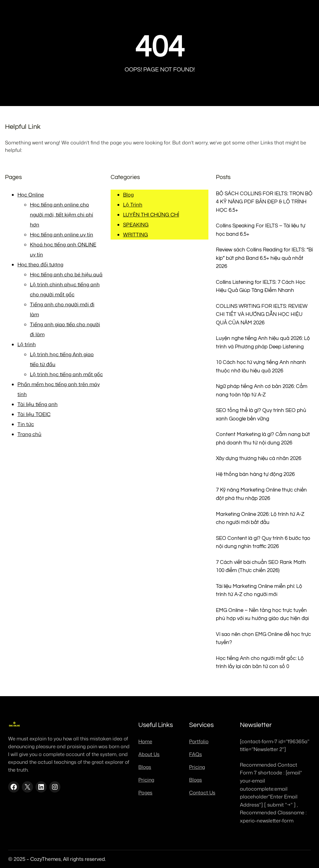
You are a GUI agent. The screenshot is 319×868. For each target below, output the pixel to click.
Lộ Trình (133, 205)
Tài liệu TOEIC (34, 414)
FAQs (195, 754)
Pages (145, 793)
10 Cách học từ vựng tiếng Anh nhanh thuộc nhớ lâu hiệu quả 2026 (261, 366)
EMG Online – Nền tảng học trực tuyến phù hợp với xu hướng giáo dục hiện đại (262, 614)
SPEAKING (136, 225)
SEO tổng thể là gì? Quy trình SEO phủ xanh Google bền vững (261, 415)
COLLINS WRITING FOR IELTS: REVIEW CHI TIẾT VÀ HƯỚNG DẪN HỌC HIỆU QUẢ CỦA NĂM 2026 (262, 314)
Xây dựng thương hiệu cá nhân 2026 (259, 458)
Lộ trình (27, 344)
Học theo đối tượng (40, 264)
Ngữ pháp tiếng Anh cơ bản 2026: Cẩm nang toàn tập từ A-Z (262, 390)
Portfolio (199, 741)
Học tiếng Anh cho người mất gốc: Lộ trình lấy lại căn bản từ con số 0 (260, 662)
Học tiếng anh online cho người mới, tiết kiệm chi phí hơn (62, 215)
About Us (149, 754)
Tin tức (26, 424)
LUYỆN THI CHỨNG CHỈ (151, 215)
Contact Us (202, 793)
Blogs (145, 767)
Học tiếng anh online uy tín (62, 235)
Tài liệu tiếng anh (38, 404)
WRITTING (136, 235)
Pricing (146, 780)
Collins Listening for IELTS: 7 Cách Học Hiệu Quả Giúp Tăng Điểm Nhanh (261, 286)
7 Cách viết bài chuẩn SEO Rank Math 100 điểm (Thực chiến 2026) (261, 566)
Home (145, 741)
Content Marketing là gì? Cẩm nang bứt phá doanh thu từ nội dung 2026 (263, 439)
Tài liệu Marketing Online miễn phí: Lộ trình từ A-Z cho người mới (259, 590)
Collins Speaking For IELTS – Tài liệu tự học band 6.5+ (261, 230)
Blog (128, 195)
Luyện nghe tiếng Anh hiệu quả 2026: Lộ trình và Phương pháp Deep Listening (263, 342)
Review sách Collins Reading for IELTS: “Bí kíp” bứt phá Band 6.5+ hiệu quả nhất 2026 (264, 258)
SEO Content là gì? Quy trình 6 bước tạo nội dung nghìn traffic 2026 (263, 542)
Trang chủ (29, 434)
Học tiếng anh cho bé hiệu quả (66, 274)
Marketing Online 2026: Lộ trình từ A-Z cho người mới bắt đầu (260, 518)
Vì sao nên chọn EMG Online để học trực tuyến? (263, 638)
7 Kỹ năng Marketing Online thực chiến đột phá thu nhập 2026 (261, 494)
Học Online (31, 195)
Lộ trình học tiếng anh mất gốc (66, 374)
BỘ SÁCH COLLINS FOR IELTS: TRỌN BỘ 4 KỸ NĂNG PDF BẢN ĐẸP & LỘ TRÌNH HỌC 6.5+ (264, 202)
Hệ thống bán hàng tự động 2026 (255, 474)
